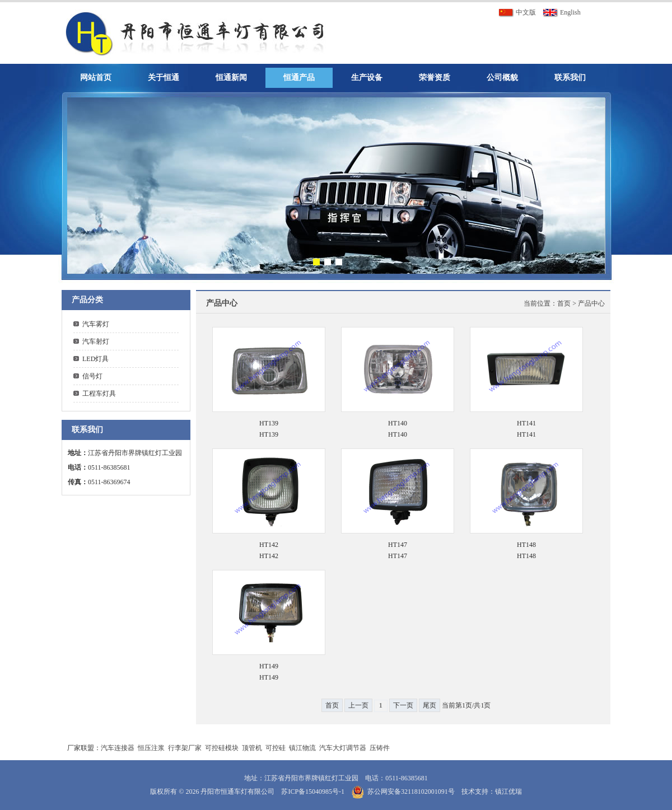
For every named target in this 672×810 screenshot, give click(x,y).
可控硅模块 (222, 748)
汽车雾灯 (96, 324)
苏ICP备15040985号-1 (313, 792)
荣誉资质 (435, 78)
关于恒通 (164, 78)
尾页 (430, 705)
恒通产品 (299, 78)
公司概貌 (502, 78)
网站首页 (96, 78)
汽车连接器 (118, 748)
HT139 (269, 423)
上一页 (358, 705)
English (562, 12)
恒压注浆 (151, 748)
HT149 (269, 666)
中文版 (517, 12)
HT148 (526, 545)
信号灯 (92, 376)
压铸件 (380, 748)
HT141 (526, 423)
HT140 (398, 423)
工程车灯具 (99, 394)
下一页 (403, 705)
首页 (564, 303)
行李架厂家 (185, 748)
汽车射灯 (96, 341)
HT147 (398, 545)
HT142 (269, 545)
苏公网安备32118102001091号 (411, 792)
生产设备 (367, 78)
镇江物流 (302, 748)
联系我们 (570, 78)
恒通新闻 (231, 78)
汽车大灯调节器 (343, 748)
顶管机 (252, 748)
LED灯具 (95, 359)
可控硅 (276, 748)
